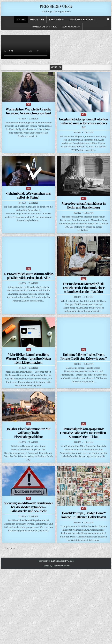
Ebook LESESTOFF (37, 19)
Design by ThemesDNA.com (56, 566)
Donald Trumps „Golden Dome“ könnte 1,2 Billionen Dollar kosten (84, 515)
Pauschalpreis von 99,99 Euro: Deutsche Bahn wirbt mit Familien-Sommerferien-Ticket (84, 433)
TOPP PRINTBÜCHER (57, 19)
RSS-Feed (22, 119)
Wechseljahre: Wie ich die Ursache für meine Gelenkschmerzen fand (28, 111)
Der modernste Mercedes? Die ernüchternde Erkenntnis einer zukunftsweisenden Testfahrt (84, 288)
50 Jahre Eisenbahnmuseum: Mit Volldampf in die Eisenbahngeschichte (28, 433)
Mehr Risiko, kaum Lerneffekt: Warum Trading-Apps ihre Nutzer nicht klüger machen (28, 358)
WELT (84, 114)
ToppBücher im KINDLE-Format (82, 19)
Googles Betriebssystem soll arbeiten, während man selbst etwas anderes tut (84, 123)
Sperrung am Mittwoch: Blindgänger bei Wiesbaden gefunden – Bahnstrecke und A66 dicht (28, 507)
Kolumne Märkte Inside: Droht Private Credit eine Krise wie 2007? (84, 356)
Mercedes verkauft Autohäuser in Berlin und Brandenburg (84, 205)
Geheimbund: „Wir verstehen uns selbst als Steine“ (28, 195)
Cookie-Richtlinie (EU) (71, 26)
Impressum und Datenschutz (44, 26)
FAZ (29, 104)
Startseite (21, 19)
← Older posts (8, 548)
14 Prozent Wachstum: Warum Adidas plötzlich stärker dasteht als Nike (28, 276)
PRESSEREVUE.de (56, 6)
